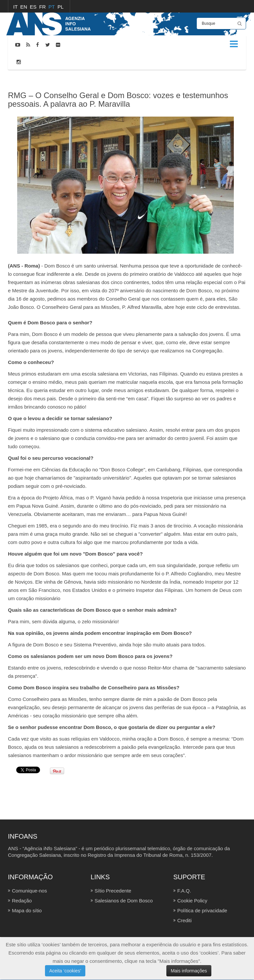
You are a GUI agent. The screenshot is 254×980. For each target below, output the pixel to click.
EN (24, 7)
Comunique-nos (29, 891)
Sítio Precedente (113, 891)
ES (34, 7)
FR (43, 7)
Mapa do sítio (27, 910)
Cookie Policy (192, 901)
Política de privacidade (202, 910)
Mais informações (189, 971)
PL (61, 7)
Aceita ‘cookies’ (65, 971)
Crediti (184, 920)
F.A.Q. (184, 891)
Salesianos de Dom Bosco (124, 901)
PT (52, 7)
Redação (22, 901)
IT (16, 7)
